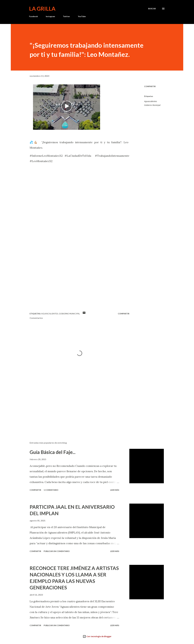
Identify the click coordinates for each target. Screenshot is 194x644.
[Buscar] (152, 9)
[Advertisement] (75, 408)
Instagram (50, 16)
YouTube (82, 16)
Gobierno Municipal (152, 105)
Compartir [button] (150, 86)
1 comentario (51, 490)
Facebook (33, 16)
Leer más (115, 490)
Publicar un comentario (57, 551)
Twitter (66, 16)
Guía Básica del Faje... (53, 452)
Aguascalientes (151, 101)
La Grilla (42, 9)
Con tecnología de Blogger (97, 636)
